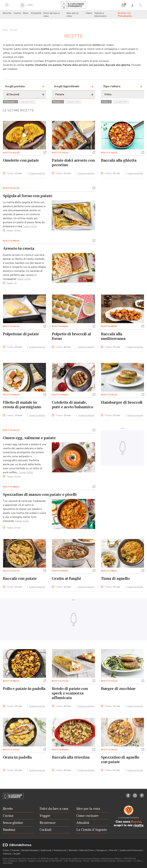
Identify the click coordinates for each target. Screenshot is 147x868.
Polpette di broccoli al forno (71, 336)
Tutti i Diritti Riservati (73, 861)
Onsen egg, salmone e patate (29, 438)
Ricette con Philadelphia (125, 15)
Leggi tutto (30, 226)
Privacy (86, 861)
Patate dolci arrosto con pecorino (73, 163)
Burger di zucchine (118, 689)
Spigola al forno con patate (28, 196)
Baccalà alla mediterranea (113, 336)
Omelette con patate (21, 160)
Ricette (7, 13)
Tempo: (14, 173)
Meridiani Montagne (30, 850)
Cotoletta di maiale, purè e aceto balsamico (72, 405)
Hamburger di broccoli (122, 402)
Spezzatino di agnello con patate (120, 760)
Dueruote (16, 850)
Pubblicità (7, 854)
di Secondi (10, 102)
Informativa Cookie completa (103, 861)
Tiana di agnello (115, 578)
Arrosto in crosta (19, 248)
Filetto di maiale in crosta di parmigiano (22, 405)
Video (89, 13)
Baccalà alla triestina (71, 757)
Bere (26, 13)
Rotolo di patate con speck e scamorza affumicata (70, 693)
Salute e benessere (100, 15)
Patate (58, 102)
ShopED (17, 854)
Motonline (73, 850)
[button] (45, 152)
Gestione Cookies (124, 861)
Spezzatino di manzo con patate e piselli (40, 495)
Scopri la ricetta (37, 173)
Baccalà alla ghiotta (119, 160)
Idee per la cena (72, 15)
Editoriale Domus (87, 850)
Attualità (36, 13)
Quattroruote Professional (131, 850)
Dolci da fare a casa (52, 15)
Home (6, 30)
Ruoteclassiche (60, 850)
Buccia (136, 822)
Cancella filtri (27, 102)
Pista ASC (114, 850)
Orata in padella (17, 757)
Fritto (106, 102)
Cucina (17, 13)
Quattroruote (46, 850)
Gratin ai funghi (66, 578)
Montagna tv (102, 850)
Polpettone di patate (21, 334)
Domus (6, 850)
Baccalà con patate (20, 578)
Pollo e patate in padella (24, 689)
